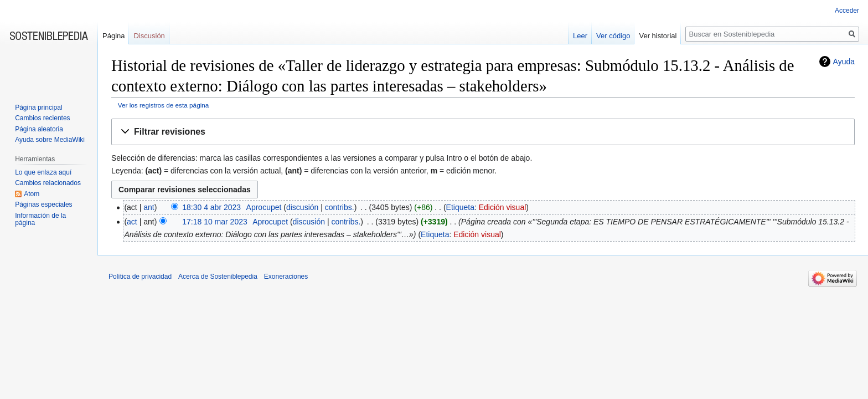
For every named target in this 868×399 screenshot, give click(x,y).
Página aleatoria (39, 129)
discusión (302, 207)
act (132, 222)
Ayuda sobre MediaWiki (50, 140)
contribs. (340, 207)
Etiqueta (460, 207)
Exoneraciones (286, 277)
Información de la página (40, 219)
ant (149, 207)
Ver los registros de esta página (164, 105)
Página (113, 36)
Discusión (149, 36)
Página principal (38, 108)
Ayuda (844, 62)
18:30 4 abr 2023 (211, 207)
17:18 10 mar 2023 (215, 222)
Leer (580, 36)
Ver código (613, 36)
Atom (32, 194)
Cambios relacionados (48, 183)
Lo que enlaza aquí (43, 172)
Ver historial (658, 36)
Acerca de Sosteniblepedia (218, 277)
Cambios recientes (42, 118)
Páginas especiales (43, 204)
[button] (483, 132)
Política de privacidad (140, 277)
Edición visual (503, 207)
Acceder (847, 11)
